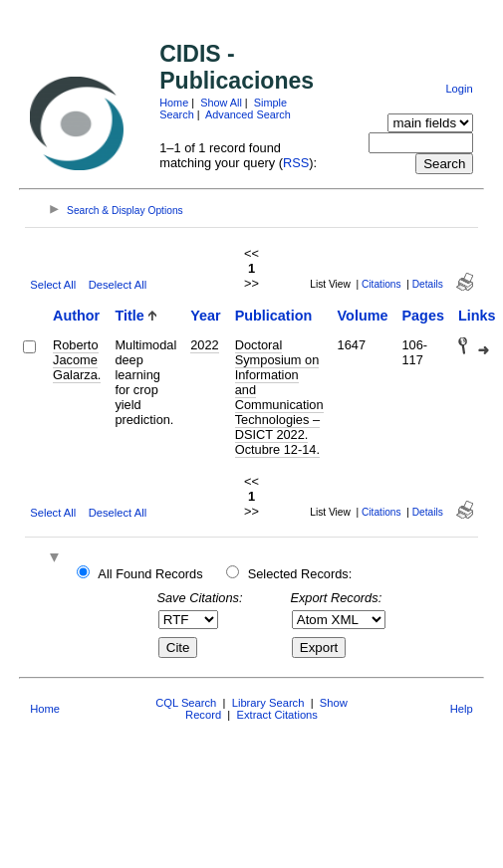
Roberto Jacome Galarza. (77, 360)
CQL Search (186, 703)
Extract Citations (276, 715)
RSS (296, 163)
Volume (363, 316)
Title (129, 316)
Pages (423, 316)
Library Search (268, 703)
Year (205, 316)
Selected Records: (300, 574)
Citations (381, 284)
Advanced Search (248, 114)
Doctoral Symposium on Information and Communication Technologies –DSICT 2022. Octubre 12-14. (279, 397)
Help (462, 709)
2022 (204, 345)
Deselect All (118, 285)
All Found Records (150, 574)
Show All (221, 103)
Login (459, 89)
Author (76, 316)
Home (174, 103)
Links (477, 316)
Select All (53, 285)
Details (428, 284)
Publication (274, 316)
